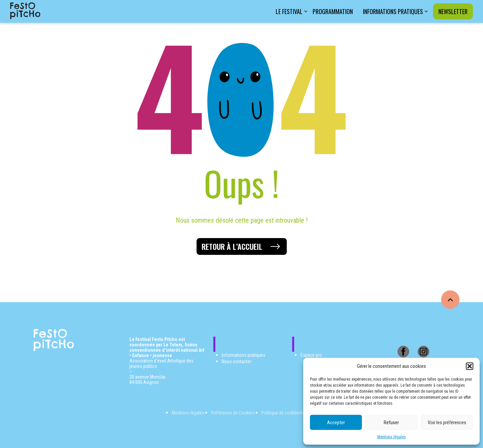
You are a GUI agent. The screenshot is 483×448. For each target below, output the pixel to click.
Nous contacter (236, 361)
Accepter (336, 423)
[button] (470, 366)
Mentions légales (392, 437)
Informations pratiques (393, 11)
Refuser (391, 423)
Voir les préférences (447, 423)
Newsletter (453, 11)
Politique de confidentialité (286, 413)
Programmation (333, 11)
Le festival (289, 11)
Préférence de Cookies (233, 413)
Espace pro (311, 355)
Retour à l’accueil (232, 246)
